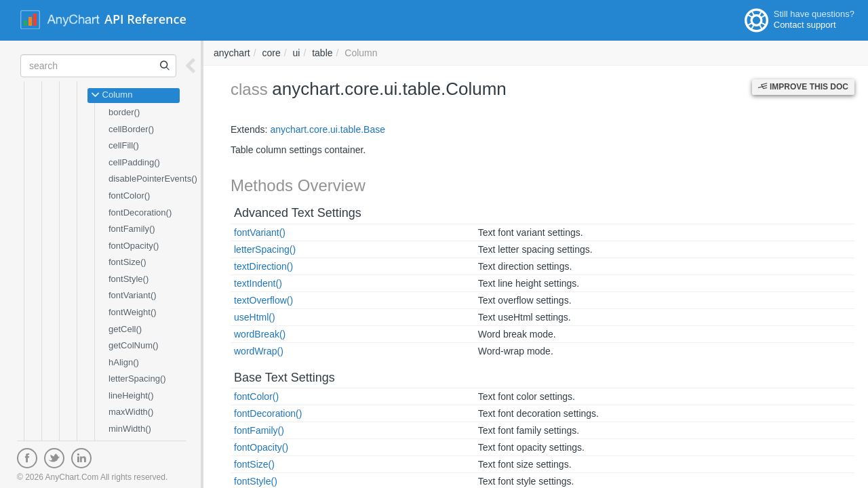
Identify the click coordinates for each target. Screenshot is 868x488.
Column (112, 96)
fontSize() (127, 262)
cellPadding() (134, 162)
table (322, 53)
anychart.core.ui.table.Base (328, 129)
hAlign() (124, 362)
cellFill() (124, 145)
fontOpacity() (134, 246)
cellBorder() (131, 129)
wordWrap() (259, 351)
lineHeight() (131, 395)
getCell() (125, 329)
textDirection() (263, 266)
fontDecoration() (140, 212)
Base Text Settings (284, 378)
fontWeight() (133, 312)
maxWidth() (131, 412)
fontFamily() (132, 229)
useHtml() (255, 317)
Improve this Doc (803, 87)
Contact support (805, 25)
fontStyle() (129, 279)
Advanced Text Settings (298, 213)
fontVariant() (133, 295)
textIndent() (258, 283)
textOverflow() (263, 300)
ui (297, 53)
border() (124, 112)
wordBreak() (260, 334)
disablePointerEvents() (153, 179)
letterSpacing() (137, 379)
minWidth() (130, 429)
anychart (232, 53)
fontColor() (129, 196)
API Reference (145, 19)
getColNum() (134, 345)
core (271, 53)
